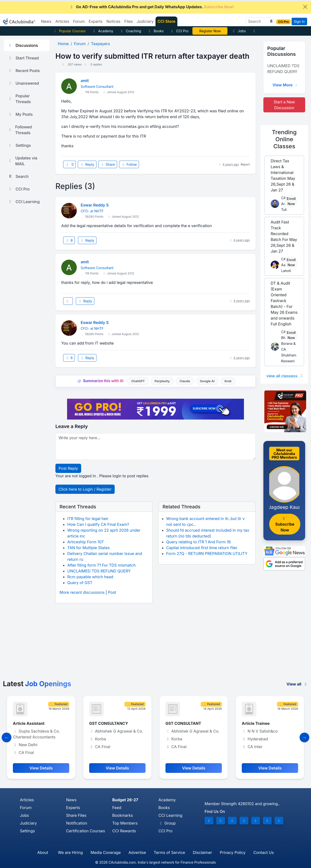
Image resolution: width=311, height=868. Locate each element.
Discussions (23, 45)
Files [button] (129, 21)
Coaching (130, 31)
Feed (117, 808)
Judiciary (28, 823)
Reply (87, 164)
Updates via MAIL (22, 161)
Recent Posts (24, 71)
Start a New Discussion (284, 105)
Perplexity (162, 381)
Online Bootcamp (210, 31)
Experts (73, 808)
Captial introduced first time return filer (202, 548)
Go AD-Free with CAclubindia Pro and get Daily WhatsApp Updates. (152, 7)
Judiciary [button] (145, 21)
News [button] (46, 21)
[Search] (258, 21)
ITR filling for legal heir (88, 519)
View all (297, 684)
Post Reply (68, 468)
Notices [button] (113, 21)
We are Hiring (70, 852)
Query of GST (80, 583)
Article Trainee (256, 723)
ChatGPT (138, 381)
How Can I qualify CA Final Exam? (98, 524)
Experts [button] (96, 21)
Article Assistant (29, 723)
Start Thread (23, 58)
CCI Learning (24, 202)
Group (167, 823)
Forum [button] (79, 21)
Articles (27, 800)
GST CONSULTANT (183, 723)
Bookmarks (123, 815)
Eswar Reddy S (95, 205)
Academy (103, 31)
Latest (37, 684)
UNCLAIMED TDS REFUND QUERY (99, 571)
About (43, 852)
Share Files (76, 815)
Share (108, 164)
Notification (77, 823)
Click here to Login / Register (85, 489)
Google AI (207, 381)
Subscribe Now (285, 525)
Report (245, 164)
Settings (19, 145)
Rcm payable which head (90, 577)
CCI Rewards (124, 831)
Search (18, 176)
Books (156, 31)
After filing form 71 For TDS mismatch (101, 565)
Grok (228, 381)
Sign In (299, 21)
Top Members (125, 823)
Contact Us (264, 852)
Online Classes (284, 139)
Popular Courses (69, 31)
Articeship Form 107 (86, 542)
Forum (26, 808)
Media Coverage (106, 852)
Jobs (239, 31)
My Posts (20, 114)
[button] (271, 21)
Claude (185, 381)
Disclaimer (203, 852)
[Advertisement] (155, 644)
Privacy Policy (233, 852)
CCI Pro (179, 31)
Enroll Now (291, 201)
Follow (129, 164)
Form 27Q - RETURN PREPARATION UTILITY (207, 554)
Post (112, 592)
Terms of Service (169, 852)
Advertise (137, 852)
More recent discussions (82, 592)
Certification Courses (86, 831)
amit (85, 81)
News (71, 800)
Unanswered (23, 83)
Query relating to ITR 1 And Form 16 (199, 542)
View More (285, 85)
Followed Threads (20, 130)
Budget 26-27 (125, 800)
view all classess (285, 376)
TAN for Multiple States (88, 548)
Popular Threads (19, 99)
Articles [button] (62, 21)
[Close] (305, 7)
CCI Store (166, 21)
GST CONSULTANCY (109, 723)
